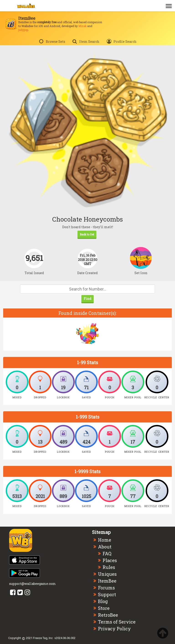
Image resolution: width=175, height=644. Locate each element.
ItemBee (107, 581)
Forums (106, 588)
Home (105, 540)
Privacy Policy (114, 629)
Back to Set (87, 234)
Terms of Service (117, 622)
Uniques (107, 574)
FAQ (107, 553)
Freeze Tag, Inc (43, 638)
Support (107, 594)
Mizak (82, 26)
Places (110, 560)
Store (104, 608)
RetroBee (108, 615)
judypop (23, 30)
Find (87, 299)
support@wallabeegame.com (32, 584)
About (105, 547)
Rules (109, 567)
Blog (103, 601)
